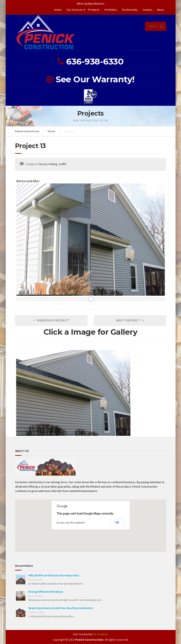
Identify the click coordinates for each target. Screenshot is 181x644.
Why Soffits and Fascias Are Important (54, 575)
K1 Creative (100, 634)
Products (94, 10)
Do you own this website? (71, 523)
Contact (147, 10)
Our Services (75, 10)
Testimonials (130, 10)
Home (58, 10)
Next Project (130, 320)
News (161, 10)
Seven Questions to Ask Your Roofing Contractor (61, 608)
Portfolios (111, 10)
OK (117, 523)
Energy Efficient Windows (46, 592)
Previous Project (51, 320)
